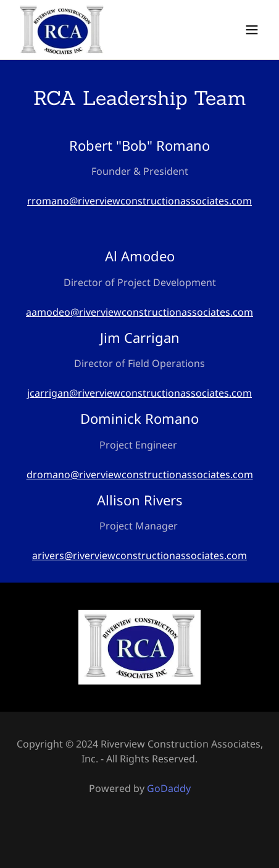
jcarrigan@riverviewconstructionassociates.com (139, 393)
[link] (62, 30)
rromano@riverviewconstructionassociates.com (139, 201)
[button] (252, 30)
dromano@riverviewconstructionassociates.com (140, 474)
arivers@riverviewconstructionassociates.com (139, 555)
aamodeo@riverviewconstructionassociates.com (139, 312)
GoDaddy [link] (169, 788)
